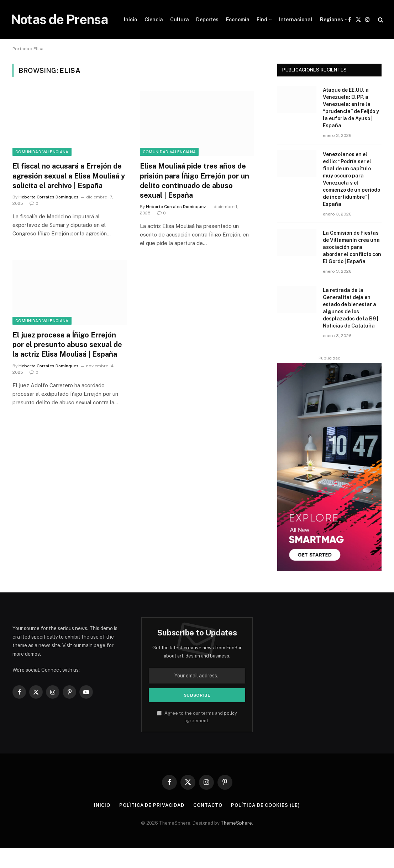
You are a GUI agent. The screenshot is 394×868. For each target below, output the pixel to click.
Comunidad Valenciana (42, 152)
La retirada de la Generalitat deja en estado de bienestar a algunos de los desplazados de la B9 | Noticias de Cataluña (351, 308)
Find (262, 20)
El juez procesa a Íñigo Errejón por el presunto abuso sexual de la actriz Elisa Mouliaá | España (67, 345)
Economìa (238, 20)
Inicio (130, 20)
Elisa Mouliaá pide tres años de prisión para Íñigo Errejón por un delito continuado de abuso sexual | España (195, 181)
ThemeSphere (236, 823)
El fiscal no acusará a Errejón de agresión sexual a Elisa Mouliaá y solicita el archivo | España (69, 176)
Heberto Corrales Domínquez (49, 197)
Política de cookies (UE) (266, 805)
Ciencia (154, 20)
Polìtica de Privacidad (152, 805)
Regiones (332, 20)
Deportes (207, 20)
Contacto (208, 805)
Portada (21, 49)
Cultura (180, 20)
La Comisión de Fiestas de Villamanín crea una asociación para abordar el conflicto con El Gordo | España (352, 247)
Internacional (296, 20)
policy (230, 713)
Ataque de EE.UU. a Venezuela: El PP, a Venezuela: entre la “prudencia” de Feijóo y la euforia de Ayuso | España (351, 108)
